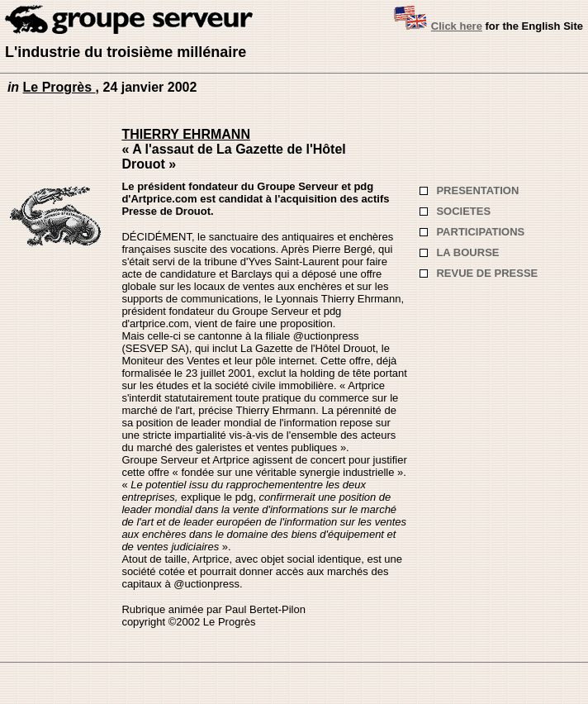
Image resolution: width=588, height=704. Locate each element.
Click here (457, 26)
